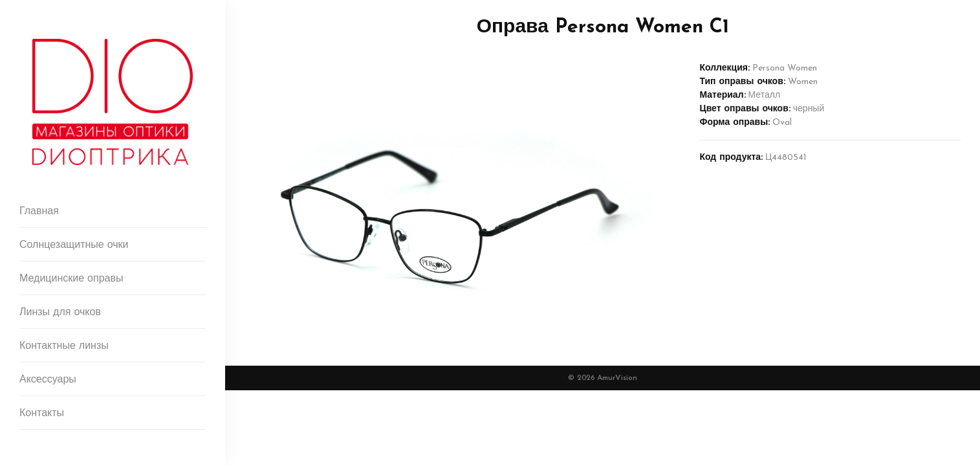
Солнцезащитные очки (74, 245)
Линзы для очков (60, 313)
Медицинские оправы (71, 279)
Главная (39, 212)
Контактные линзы (64, 346)
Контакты (42, 414)
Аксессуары (48, 380)
